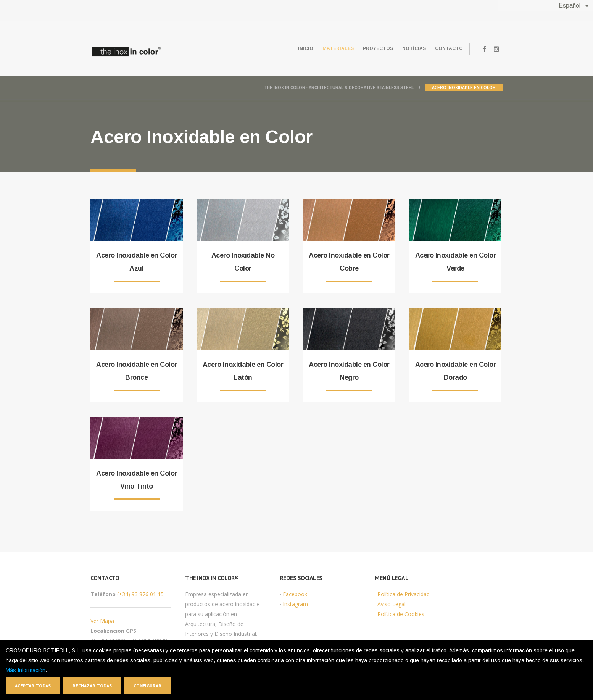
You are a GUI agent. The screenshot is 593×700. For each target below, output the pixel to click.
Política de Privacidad (404, 594)
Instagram (295, 604)
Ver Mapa (102, 621)
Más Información (26, 670)
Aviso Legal (392, 604)
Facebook (295, 594)
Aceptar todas (33, 686)
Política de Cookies (401, 614)
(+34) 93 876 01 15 (140, 594)
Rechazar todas (92, 686)
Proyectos (367, 48)
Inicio (285, 48)
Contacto (447, 48)
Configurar (147, 686)
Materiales (322, 48)
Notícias (407, 48)
